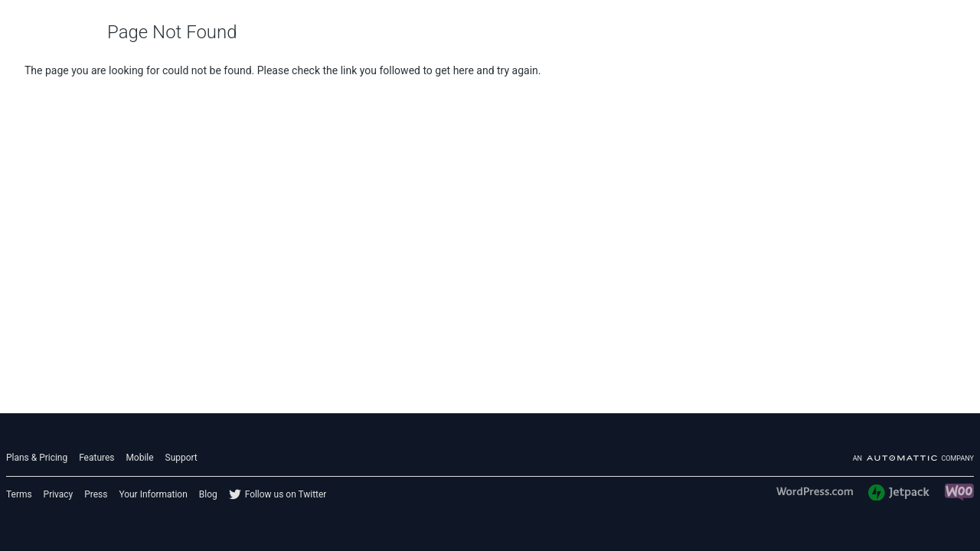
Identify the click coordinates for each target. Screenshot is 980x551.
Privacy (59, 494)
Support (181, 458)
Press (96, 494)
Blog (208, 494)
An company (913, 458)
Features (96, 458)
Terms (19, 494)
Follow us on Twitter (286, 494)
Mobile (139, 458)
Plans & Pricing (37, 458)
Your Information (153, 494)
